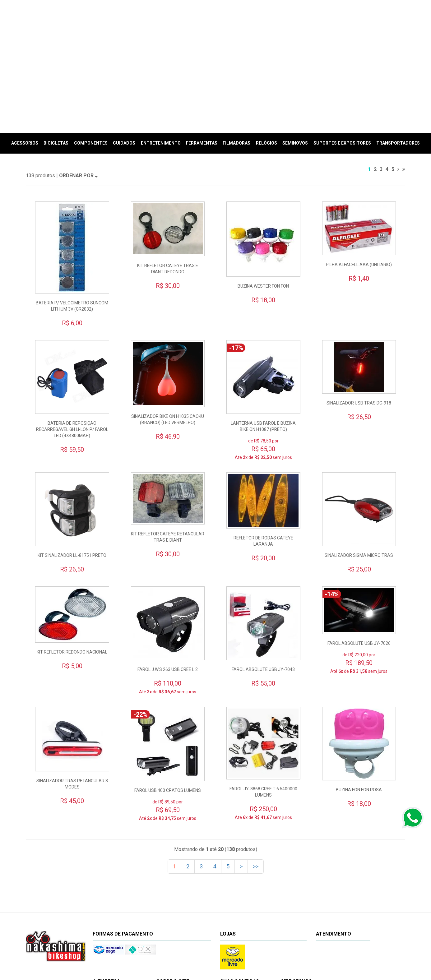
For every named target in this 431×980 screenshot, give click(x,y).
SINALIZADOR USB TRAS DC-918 (359, 306)
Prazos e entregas (180, 906)
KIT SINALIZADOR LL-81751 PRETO (72, 458)
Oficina (107, 906)
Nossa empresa (114, 897)
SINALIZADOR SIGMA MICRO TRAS (359, 458)
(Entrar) (392, 19)
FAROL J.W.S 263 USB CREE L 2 (168, 572)
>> (256, 769)
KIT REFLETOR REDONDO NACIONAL (72, 554)
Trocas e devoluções (183, 897)
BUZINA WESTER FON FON (263, 189)
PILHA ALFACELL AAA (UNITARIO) (359, 167)
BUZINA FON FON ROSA (359, 692)
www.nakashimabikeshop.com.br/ (274, 956)
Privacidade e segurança (186, 914)
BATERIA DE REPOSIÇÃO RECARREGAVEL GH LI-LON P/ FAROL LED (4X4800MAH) (72, 332)
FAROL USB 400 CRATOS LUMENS (168, 693)
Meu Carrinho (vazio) (347, 26)
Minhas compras (242, 906)
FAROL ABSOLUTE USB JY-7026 (359, 546)
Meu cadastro (240, 897)
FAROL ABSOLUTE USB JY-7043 (263, 572)
